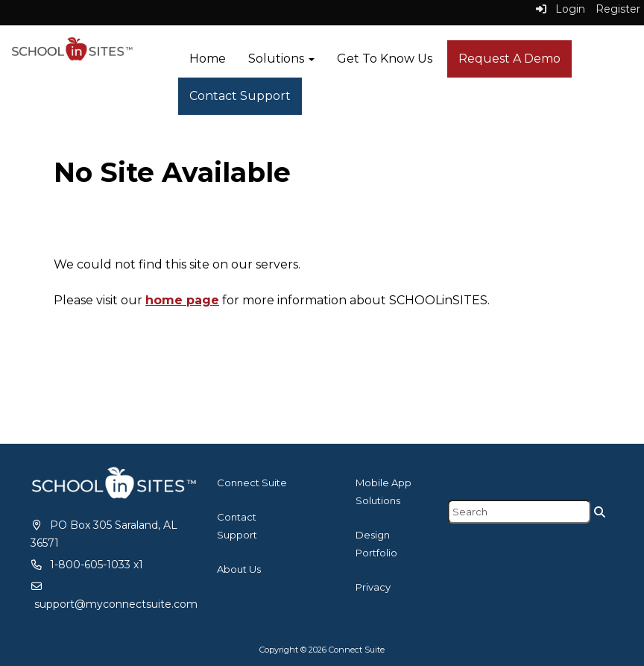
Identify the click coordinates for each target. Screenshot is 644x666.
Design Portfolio (376, 544)
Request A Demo (509, 59)
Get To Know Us (385, 59)
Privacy (373, 587)
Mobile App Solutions (383, 491)
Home (208, 59)
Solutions (281, 59)
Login (561, 9)
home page (182, 300)
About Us (239, 569)
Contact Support (240, 96)
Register (618, 9)
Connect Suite (252, 483)
